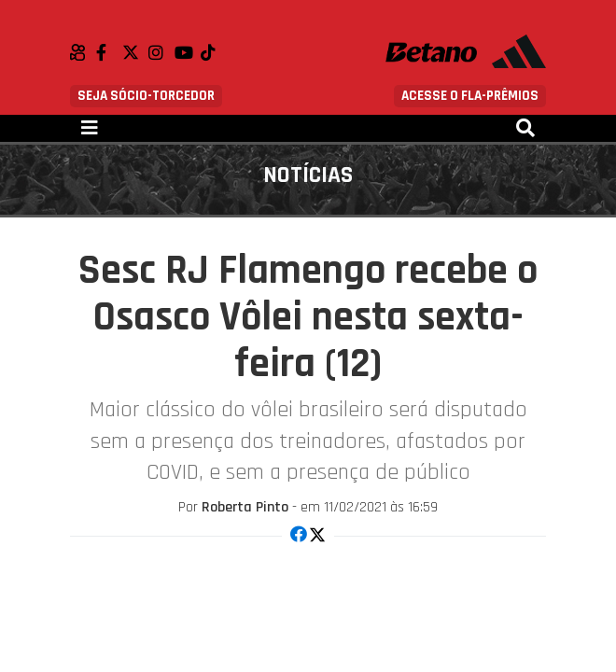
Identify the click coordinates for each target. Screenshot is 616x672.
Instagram (161, 52)
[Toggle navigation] (90, 128)
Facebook (109, 52)
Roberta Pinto (245, 507)
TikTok (214, 52)
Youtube (188, 52)
